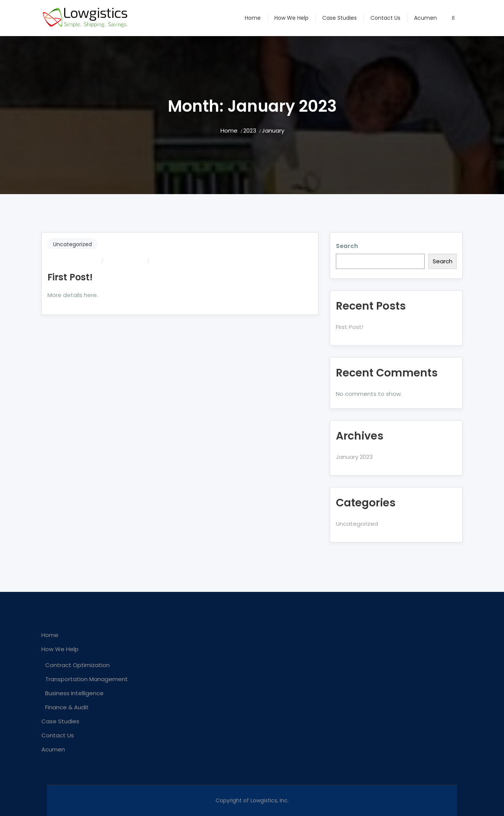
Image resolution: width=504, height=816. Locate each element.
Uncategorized (72, 244)
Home (253, 18)
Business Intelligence (74, 693)
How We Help (291, 18)
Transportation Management (87, 679)
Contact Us (385, 18)
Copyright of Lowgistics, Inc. (252, 800)
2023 (250, 130)
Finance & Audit (67, 707)
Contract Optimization (77, 665)
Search (347, 246)
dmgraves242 (82, 261)
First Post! (70, 277)
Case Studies (339, 18)
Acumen (425, 18)
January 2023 (354, 457)
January (273, 130)
